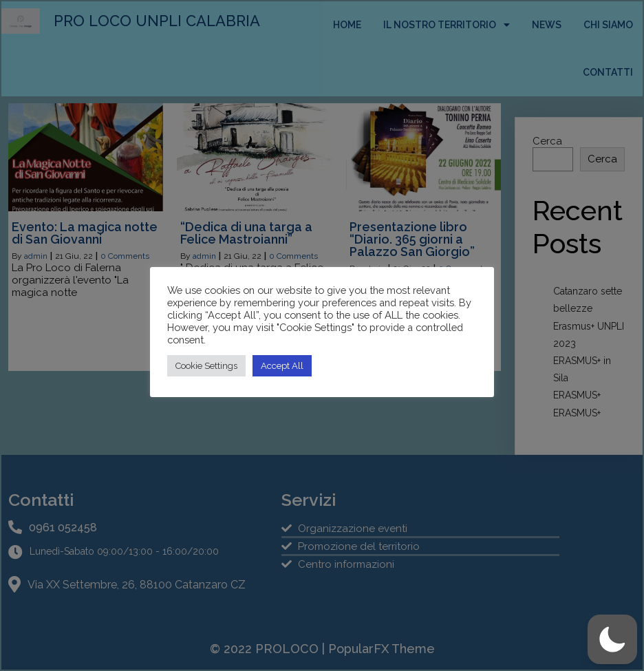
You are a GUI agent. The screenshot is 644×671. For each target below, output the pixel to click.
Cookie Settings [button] (206, 366)
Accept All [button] (282, 366)
